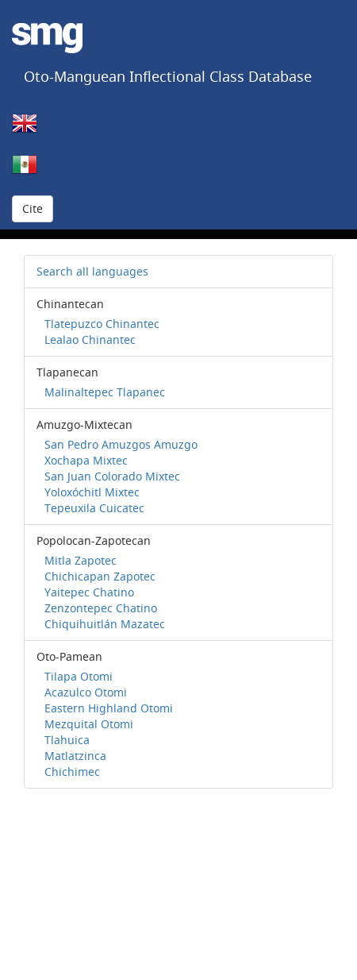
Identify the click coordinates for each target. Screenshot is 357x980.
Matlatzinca (75, 756)
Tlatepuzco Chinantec (102, 324)
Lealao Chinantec (90, 340)
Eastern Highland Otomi (109, 708)
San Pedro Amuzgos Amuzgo (121, 444)
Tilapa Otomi (79, 676)
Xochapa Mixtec (86, 460)
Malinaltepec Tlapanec (105, 392)
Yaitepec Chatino (89, 592)
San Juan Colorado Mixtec (112, 476)
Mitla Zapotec (81, 560)
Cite (33, 208)
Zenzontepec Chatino (101, 608)
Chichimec (72, 772)
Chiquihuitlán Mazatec (105, 624)
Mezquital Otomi (89, 724)
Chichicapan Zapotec (100, 576)
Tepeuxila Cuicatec (94, 508)
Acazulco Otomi (86, 692)
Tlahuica (67, 740)
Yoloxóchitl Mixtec (92, 492)
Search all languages (92, 271)
